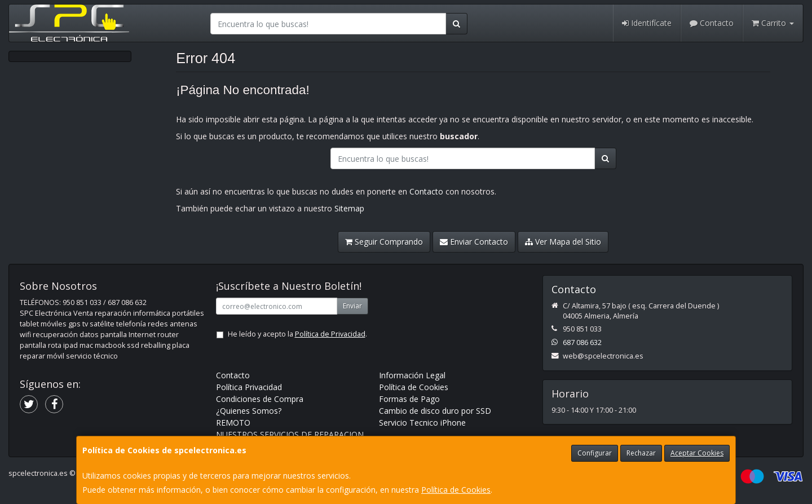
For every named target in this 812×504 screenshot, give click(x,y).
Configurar (595, 453)
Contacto (712, 23)
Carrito (773, 23)
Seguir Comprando (384, 242)
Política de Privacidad (330, 334)
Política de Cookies (456, 490)
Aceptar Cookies (697, 453)
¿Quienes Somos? (249, 411)
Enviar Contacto (474, 242)
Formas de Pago (409, 399)
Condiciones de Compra (260, 399)
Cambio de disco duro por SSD (435, 411)
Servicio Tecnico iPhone (422, 423)
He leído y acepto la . (297, 334)
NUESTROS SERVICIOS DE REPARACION (290, 434)
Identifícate (647, 23)
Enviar (352, 306)
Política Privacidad (249, 387)
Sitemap (349, 208)
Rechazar (641, 453)
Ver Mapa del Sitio (563, 242)
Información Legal (412, 375)
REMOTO (233, 423)
